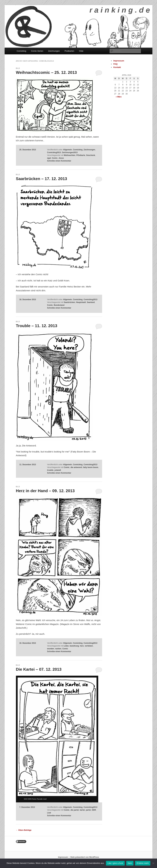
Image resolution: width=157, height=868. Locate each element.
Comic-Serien (37, 51)
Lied (49, 813)
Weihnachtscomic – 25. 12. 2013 (46, 72)
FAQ (115, 64)
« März (119, 97)
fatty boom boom (91, 467)
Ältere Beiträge (24, 830)
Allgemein (68, 150)
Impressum (119, 61)
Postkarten (69, 51)
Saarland (91, 302)
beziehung (74, 646)
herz (82, 646)
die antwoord (76, 467)
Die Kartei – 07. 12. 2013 (39, 669)
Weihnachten (70, 155)
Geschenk (91, 155)
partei (88, 810)
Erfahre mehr (143, 863)
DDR (94, 810)
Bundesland (59, 305)
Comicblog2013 (54, 152)
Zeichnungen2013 (70, 152)
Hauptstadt (81, 302)
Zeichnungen (54, 51)
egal (49, 158)
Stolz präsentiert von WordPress (85, 857)
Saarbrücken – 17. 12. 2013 (42, 179)
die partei (75, 810)
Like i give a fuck (115, 863)
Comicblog (21, 51)
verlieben (89, 646)
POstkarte (81, 155)
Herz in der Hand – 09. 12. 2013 (45, 491)
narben (58, 649)
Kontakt (117, 67)
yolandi (58, 470)
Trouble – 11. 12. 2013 (37, 326)
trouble (50, 470)
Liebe (66, 646)
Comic (55, 158)
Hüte (81, 51)
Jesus (61, 158)
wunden (51, 649)
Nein (130, 863)
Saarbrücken (70, 302)
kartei (82, 810)
